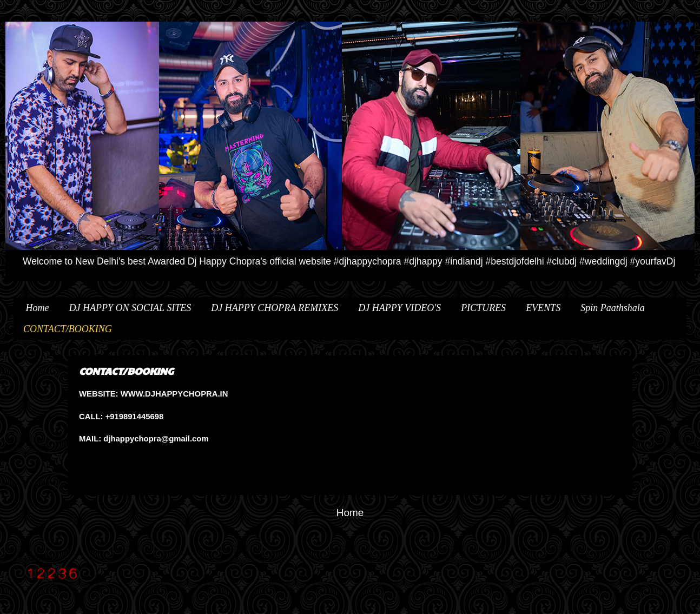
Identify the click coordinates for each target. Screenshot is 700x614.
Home (38, 308)
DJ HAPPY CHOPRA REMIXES (275, 308)
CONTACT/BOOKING (68, 329)
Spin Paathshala (613, 308)
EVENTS (543, 308)
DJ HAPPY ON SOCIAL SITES (130, 308)
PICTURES (483, 308)
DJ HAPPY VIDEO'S (399, 308)
